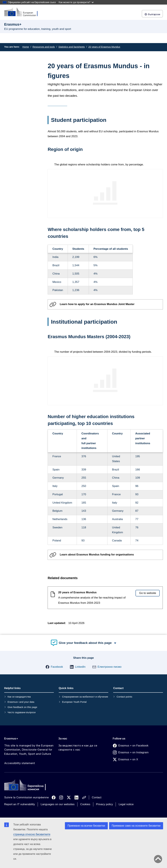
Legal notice (126, 804)
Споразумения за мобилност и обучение (85, 697)
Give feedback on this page (22, 707)
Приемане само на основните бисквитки (136, 826)
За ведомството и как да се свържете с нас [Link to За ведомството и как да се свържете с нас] (78, 748)
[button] (54, 667)
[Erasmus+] (23, 12)
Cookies (85, 804)
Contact (97, 797)
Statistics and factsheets (72, 47)
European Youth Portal (74, 702)
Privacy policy (105, 804)
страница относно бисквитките (32, 834)
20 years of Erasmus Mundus (104, 47)
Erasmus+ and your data (21, 702)
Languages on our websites (58, 804)
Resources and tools (44, 47)
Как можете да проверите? (76, 2)
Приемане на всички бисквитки (86, 826)
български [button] (152, 14)
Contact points (124, 697)
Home (26, 47)
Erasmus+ (11, 738)
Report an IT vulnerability (20, 804)
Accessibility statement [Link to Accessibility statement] (20, 763)
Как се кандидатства (19, 697)
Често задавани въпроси (22, 712)
